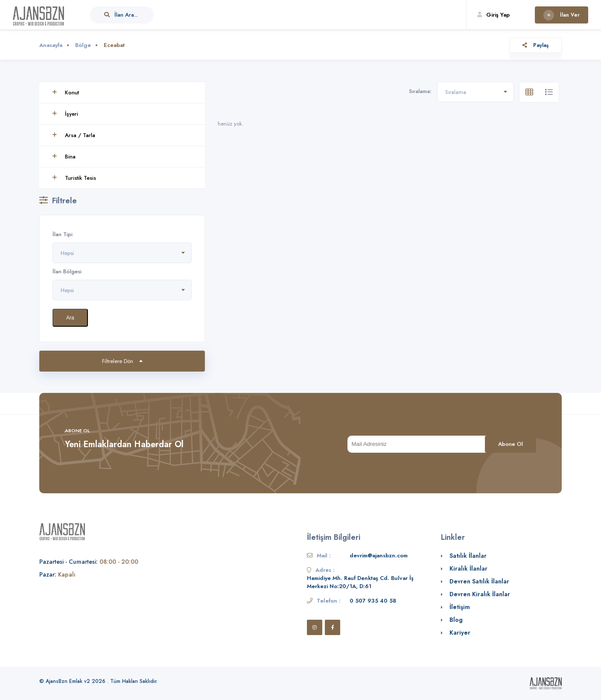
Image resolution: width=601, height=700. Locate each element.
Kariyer (460, 633)
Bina (64, 157)
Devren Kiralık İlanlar (480, 594)
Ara (70, 318)
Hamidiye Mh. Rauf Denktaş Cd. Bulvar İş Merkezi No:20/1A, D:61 (360, 582)
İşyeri (65, 114)
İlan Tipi (63, 234)
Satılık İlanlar (468, 556)
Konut (66, 92)
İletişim (460, 607)
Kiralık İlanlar (468, 568)
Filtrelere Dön (122, 361)
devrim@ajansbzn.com (379, 555)
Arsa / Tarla (74, 135)
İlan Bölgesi (67, 271)
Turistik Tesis (74, 178)
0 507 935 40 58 (373, 601)
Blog (456, 620)
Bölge (83, 45)
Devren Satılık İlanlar (479, 581)
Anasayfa (51, 45)
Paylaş (535, 45)
